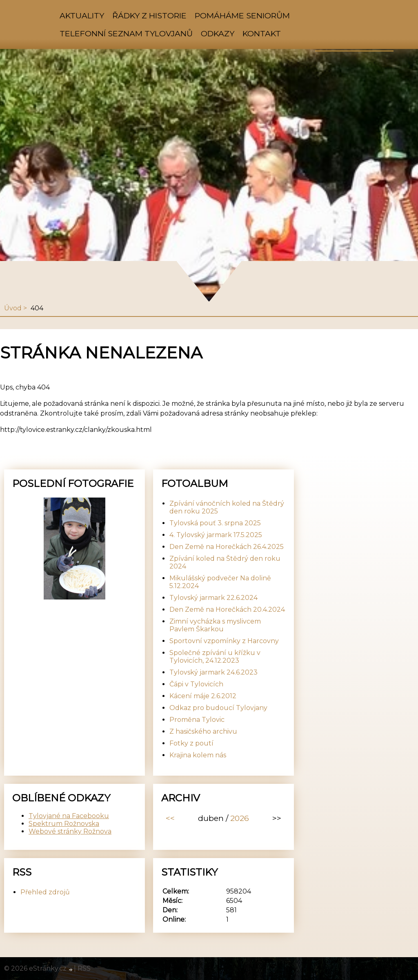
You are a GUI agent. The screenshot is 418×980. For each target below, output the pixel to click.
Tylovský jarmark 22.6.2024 (213, 598)
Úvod (13, 308)
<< (170, 818)
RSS (84, 968)
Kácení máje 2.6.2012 (203, 696)
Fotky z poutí (191, 743)
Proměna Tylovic (197, 720)
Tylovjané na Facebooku (69, 816)
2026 (240, 818)
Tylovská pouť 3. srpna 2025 (215, 523)
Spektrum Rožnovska (64, 824)
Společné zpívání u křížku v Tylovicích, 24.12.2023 (215, 657)
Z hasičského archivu (203, 731)
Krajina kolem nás (198, 755)
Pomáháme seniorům (242, 15)
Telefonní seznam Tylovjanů (126, 33)
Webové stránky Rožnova (70, 831)
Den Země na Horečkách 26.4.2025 (227, 547)
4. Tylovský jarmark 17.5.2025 (216, 535)
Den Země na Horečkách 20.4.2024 (227, 609)
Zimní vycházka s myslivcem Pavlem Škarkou (215, 625)
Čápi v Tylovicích (196, 684)
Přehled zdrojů (45, 892)
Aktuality (82, 15)
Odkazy (218, 33)
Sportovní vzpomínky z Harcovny (224, 641)
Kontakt (262, 33)
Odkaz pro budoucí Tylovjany (218, 708)
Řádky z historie (149, 15)
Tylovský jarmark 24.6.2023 (213, 672)
